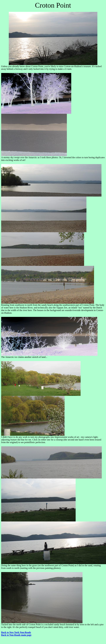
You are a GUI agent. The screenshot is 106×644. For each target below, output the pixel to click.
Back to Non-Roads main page (16, 635)
